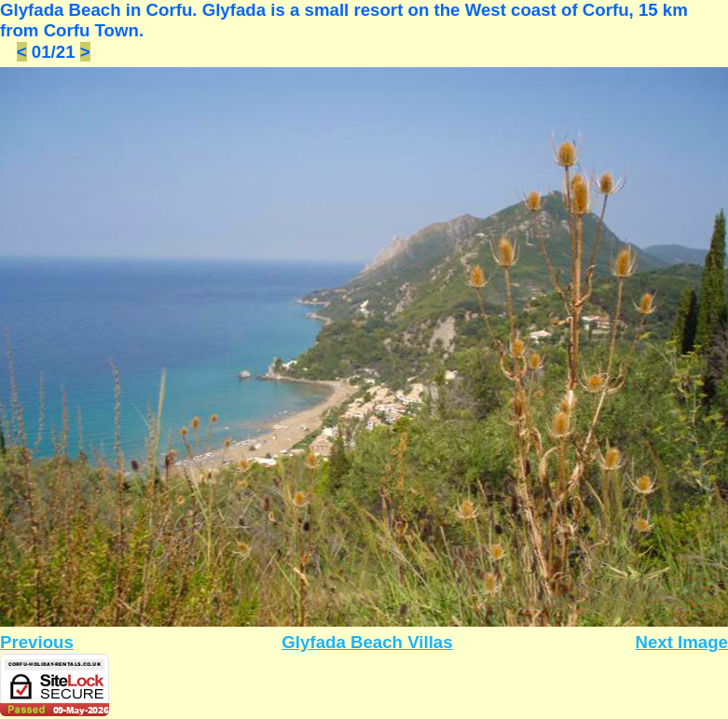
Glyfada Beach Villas (367, 642)
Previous (37, 642)
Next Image (681, 642)
